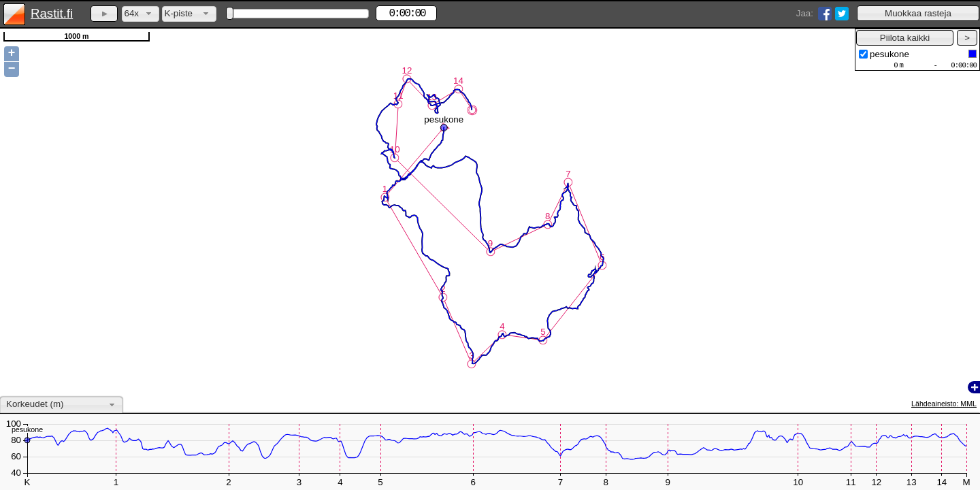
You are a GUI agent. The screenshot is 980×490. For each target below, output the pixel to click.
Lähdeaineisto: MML (944, 404)
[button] (918, 13)
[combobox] (141, 14)
